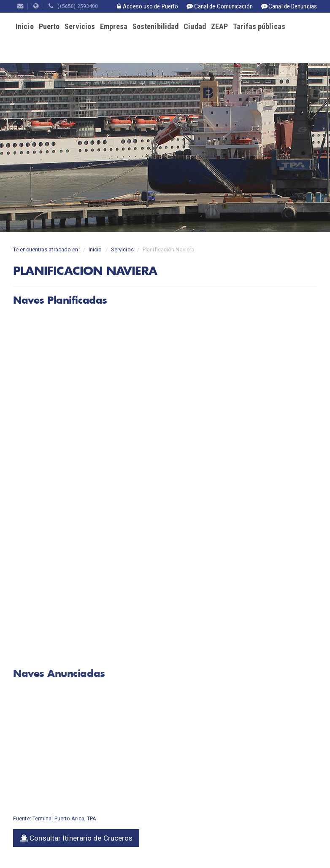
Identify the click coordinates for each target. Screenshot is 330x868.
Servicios (80, 26)
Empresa (114, 26)
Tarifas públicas (259, 26)
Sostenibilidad (156, 26)
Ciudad (195, 26)
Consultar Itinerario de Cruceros (76, 838)
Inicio (25, 26)
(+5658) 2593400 (73, 6)
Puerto (49, 26)
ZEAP (219, 26)
